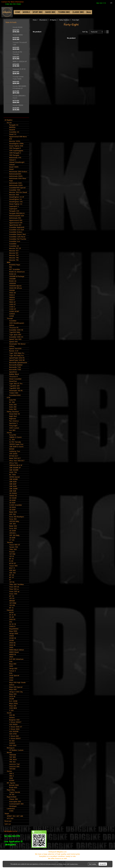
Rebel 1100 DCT (15, 458)
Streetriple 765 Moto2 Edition (17, 345)
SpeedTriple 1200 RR (17, 360)
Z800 (11, 657)
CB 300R (12, 531)
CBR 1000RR (14, 470)
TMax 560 (13, 549)
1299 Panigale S (15, 153)
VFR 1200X (13, 454)
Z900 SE (12, 645)
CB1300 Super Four (16, 444)
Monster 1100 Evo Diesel (18, 192)
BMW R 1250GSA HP (20, 61)
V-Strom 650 (14, 736)
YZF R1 (12, 556)
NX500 (12, 449)
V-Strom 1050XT (15, 722)
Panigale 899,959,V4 (17, 213)
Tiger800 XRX (15, 388)
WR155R (12, 601)
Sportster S (13, 423)
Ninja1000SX (14, 629)
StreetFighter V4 (15, 199)
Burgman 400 (14, 720)
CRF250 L (13, 533)
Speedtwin (13, 372)
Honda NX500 (18, 27)
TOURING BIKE (64, 12)
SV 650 (12, 741)
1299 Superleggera (16, 151)
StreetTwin (13, 381)
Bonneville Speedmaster (18, 363)
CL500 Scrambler (16, 505)
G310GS (12, 314)
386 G (11, 776)
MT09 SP (12, 563)
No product (37, 32)
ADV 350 (12, 514)
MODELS (26, 12)
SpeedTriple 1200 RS (17, 358)
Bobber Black (14, 374)
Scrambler (13, 244)
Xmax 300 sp (14, 591)
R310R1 (12, 781)
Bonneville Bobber (16, 365)
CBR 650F (13, 484)
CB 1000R (13, 498)
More (89, 12)
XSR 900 (12, 570)
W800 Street (14, 652)
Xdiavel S (13, 160)
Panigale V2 (14, 125)
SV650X (12, 743)
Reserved (8, 821)
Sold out (8, 824)
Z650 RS (12, 619)
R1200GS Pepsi (15, 265)
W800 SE (13, 655)
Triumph (10, 318)
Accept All (103, 864)
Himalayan (13, 806)
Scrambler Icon (15, 241)
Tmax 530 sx (14, 589)
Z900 (11, 648)
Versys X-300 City (16, 692)
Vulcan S (12, 671)
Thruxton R (13, 377)
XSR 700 (12, 573)
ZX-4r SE (12, 615)
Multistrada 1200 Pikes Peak (18, 180)
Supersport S (14, 206)
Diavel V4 (13, 134)
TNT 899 (12, 757)
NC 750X (13, 475)
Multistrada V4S (15, 158)
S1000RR (12, 279)
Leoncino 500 (14, 767)
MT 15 (11, 608)
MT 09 (12, 575)
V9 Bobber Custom (16, 750)
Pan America (14, 421)
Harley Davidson (13, 412)
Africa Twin (13, 463)
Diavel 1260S (14, 167)
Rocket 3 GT (14, 351)
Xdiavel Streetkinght (17, 162)
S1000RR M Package (17, 276)
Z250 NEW (13, 708)
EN (110, 3)
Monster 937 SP (15, 248)
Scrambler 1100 (15, 190)
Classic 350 (13, 799)
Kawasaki (10, 610)
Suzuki (9, 713)
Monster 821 (14, 253)
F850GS (12, 297)
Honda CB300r (18, 35)
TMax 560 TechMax (17, 584)
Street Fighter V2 (16, 204)
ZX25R (12, 699)
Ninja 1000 (13, 631)
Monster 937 (14, 251)
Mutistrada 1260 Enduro (18, 172)
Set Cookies (93, 864)
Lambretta (11, 809)
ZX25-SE (12, 696)
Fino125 (12, 552)
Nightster (13, 419)
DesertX (12, 130)
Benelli (9, 753)
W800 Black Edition (17, 650)
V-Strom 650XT (15, 739)
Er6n (11, 673)
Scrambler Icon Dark (17, 230)
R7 (10, 580)
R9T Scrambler (15, 269)
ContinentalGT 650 (16, 804)
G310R (11, 316)
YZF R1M (12, 554)
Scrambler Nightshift (17, 227)
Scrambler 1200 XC (16, 337)
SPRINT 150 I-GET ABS (15, 816)
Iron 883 (12, 430)
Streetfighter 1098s (16, 144)
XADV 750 (13, 472)
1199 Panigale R (15, 148)
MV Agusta (11, 783)
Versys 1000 (14, 634)
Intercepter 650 (15, 802)
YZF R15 (12, 605)
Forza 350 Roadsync (17, 517)
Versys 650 (13, 669)
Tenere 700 (14, 547)
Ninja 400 (13, 689)
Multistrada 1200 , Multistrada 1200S (16, 184)
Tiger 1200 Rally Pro (17, 353)
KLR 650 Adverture (16, 659)
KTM (8, 398)
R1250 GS (13, 274)
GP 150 (12, 795)
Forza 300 (13, 528)
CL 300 (12, 440)
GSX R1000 (13, 725)
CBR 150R (13, 491)
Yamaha (10, 542)
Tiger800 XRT (14, 386)
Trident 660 (14, 393)
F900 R (12, 295)
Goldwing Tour (15, 451)
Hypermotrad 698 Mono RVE (18, 138)
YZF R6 (12, 582)
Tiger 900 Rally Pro (16, 356)
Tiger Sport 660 (15, 335)
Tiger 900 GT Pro (16, 384)
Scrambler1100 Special (17, 188)
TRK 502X (13, 760)
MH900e (12, 127)
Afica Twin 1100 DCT (17, 461)
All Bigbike (8, 120)
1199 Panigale (14, 155)
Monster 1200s (15, 141)
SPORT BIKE (38, 12)
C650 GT (12, 304)
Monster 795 (14, 260)
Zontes (9, 771)
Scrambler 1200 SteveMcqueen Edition (17, 323)
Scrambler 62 (14, 246)
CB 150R (12, 538)
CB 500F (12, 510)
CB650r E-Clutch (15, 437)
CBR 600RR (13, 479)
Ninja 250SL (14, 703)
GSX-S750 (13, 734)
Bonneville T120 (15, 367)
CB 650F (12, 503)
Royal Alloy (11, 790)
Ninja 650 (13, 664)
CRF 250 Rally (14, 535)
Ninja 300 (13, 694)
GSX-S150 (13, 746)
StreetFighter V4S (16, 202)
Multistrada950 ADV (17, 216)
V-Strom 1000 (14, 729)
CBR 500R (13, 486)
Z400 (11, 678)
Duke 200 (13, 405)
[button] (94, 12)
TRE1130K (13, 755)
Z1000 (11, 636)
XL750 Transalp (15, 442)
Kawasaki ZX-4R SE (19, 69)
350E (11, 778)
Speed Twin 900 (15, 339)
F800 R (12, 300)
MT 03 (12, 596)
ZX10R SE (13, 638)
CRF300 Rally (14, 521)
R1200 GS (13, 281)
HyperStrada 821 (15, 225)
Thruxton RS (14, 328)
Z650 (11, 666)
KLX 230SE (13, 701)
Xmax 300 (13, 594)
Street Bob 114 (15, 414)
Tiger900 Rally (15, 332)
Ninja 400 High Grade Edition (17, 684)
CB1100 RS (13, 496)
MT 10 (11, 559)
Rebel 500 (13, 512)
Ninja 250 (13, 706)
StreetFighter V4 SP (17, 197)
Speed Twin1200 (15, 349)
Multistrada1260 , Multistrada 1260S (16, 175)
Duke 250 (13, 407)
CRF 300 (12, 524)
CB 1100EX (13, 493)
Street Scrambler (15, 379)
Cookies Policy (74, 864)
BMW (9, 262)
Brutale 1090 (14, 785)
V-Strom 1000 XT (16, 727)
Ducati (9, 123)
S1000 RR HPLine (15, 288)
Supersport (13, 209)
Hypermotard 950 (16, 220)
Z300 (11, 680)
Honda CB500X (18, 105)
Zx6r (11, 662)
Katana (12, 717)
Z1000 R (12, 626)
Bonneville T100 (15, 370)
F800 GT (12, 302)
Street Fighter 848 (16, 146)
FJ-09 (11, 561)
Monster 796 (14, 258)
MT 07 (12, 577)
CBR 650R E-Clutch (16, 447)
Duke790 (13, 400)
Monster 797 (14, 255)
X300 (11, 811)
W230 (11, 612)
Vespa (7, 814)
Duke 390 (13, 409)
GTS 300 (10, 818)
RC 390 (12, 402)
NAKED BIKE (50, 12)
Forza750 (13, 435)
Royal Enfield (12, 797)
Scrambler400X (15, 395)
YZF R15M (13, 603)
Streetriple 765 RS (16, 391)
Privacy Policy (63, 864)
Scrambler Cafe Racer (17, 237)
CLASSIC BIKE (78, 12)
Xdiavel (12, 165)
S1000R (12, 290)
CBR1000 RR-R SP (16, 465)
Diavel (11, 169)
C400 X (12, 307)
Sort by (86, 32)
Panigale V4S (14, 211)
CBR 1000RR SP (15, 468)
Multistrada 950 (15, 218)
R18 (10, 267)
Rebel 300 (13, 526)
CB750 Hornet (14, 477)
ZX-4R (11, 617)
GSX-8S (12, 715)
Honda (9, 433)
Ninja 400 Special (16, 687)
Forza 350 (13, 519)
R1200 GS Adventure (17, 272)
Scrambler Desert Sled (17, 234)
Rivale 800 (13, 788)
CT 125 (12, 540)
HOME (17, 12)
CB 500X (13, 507)
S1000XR (12, 283)
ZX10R (11, 641)
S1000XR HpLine (15, 286)
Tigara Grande (15, 792)
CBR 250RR (13, 489)
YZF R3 (12, 598)
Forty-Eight (13, 426)
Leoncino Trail (14, 764)
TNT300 (12, 769)
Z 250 (11, 710)
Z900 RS (12, 643)
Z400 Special (14, 676)
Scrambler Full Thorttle (18, 239)
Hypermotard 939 (16, 223)
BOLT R (12, 568)
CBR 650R (13, 482)
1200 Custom (14, 428)
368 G (11, 774)
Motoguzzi (11, 748)
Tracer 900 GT (15, 545)
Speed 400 (13, 342)
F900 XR (12, 293)
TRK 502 (12, 762)
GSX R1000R (14, 732)
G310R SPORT (14, 311)
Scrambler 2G (14, 132)
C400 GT (13, 309)
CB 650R (12, 500)
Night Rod (13, 416)
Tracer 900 (13, 566)
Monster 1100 (14, 195)
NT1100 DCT (14, 456)
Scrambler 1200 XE (16, 330)
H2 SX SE (13, 624)
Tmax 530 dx (14, 587)
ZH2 (11, 622)
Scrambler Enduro (16, 232)
